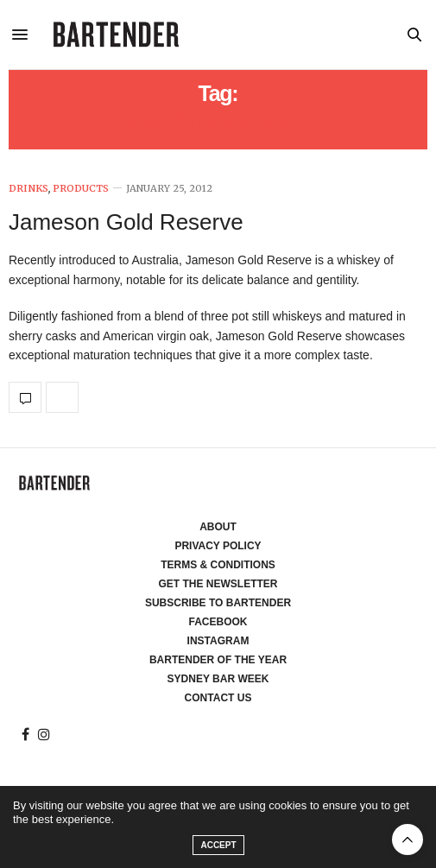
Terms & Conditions (218, 565)
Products (81, 189)
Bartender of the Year (218, 660)
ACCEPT (218, 845)
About (218, 527)
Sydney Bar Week (218, 679)
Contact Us (218, 698)
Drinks (28, 189)
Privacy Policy (218, 546)
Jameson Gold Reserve (126, 222)
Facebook (218, 622)
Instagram (218, 641)
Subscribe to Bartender (218, 603)
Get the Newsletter (218, 584)
